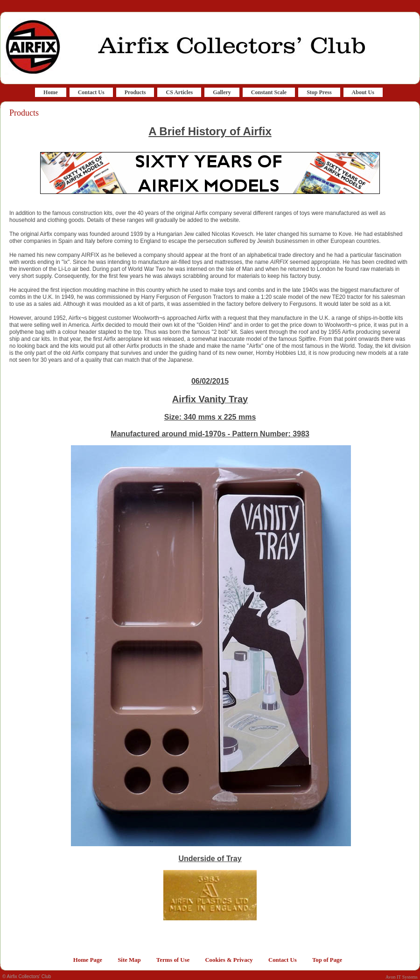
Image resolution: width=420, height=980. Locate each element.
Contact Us (91, 92)
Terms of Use (173, 960)
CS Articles (179, 92)
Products (135, 92)
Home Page (88, 960)
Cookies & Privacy (229, 960)
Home (51, 92)
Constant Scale (269, 92)
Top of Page (327, 960)
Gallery (222, 92)
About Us (363, 92)
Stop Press (319, 92)
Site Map (129, 960)
